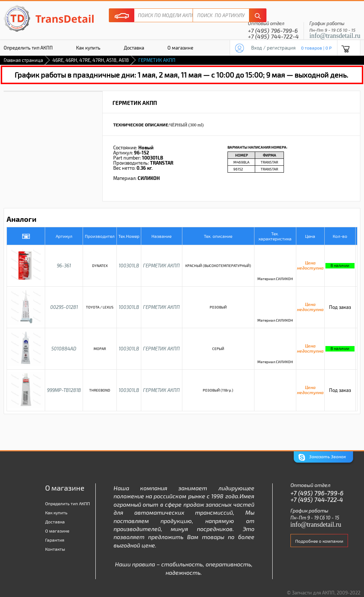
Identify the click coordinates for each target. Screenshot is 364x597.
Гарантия (55, 540)
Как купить (88, 48)
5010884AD (64, 349)
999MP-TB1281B (64, 390)
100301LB (129, 266)
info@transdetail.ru (335, 36)
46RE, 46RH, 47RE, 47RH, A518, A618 (91, 60)
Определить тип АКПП (68, 503)
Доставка (134, 48)
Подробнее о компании (319, 541)
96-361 (64, 266)
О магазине (180, 48)
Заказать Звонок (322, 457)
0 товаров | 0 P (316, 48)
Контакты (55, 549)
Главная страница (23, 60)
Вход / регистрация (273, 48)
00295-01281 (64, 307)
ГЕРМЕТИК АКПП (161, 266)
